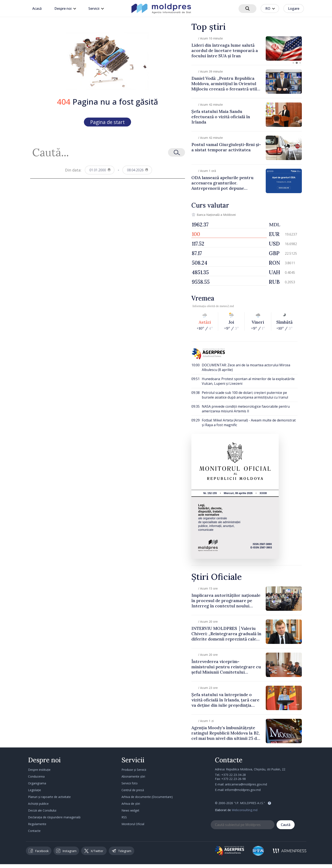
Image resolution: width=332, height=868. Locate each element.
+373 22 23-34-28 (234, 775)
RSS (124, 817)
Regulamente (37, 824)
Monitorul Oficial (133, 824)
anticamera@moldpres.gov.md (246, 784)
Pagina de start (107, 122)
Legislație (35, 790)
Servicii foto (130, 783)
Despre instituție (39, 770)
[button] (293, 63)
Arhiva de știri (131, 804)
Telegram (121, 851)
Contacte (34, 831)
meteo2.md (227, 306)
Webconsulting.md (245, 810)
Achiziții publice (38, 804)
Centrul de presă (133, 790)
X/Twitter (94, 851)
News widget (130, 810)
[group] (247, 48)
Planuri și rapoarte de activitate (49, 797)
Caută (286, 825)
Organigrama (37, 783)
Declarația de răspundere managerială (54, 817)
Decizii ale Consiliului (42, 810)
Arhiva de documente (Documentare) (147, 797)
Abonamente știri (133, 776)
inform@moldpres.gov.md (243, 790)
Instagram (66, 851)
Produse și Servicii (134, 770)
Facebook (39, 851)
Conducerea (36, 776)
